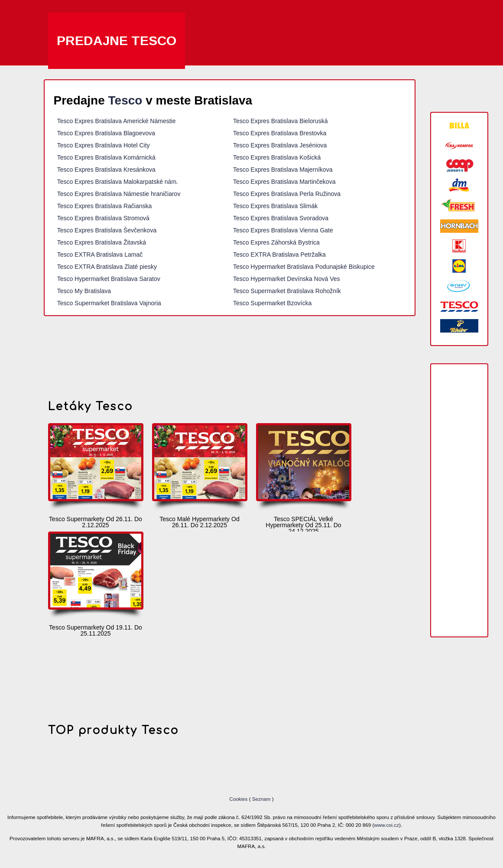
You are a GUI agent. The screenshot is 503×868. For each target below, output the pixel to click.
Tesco (125, 100)
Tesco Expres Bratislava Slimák (275, 206)
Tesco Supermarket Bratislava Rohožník (287, 291)
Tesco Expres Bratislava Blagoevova (106, 133)
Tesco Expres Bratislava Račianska (105, 206)
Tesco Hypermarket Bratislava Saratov (109, 279)
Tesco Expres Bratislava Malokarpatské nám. (118, 182)
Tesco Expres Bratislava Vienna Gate (283, 230)
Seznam (261, 799)
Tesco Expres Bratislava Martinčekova (284, 182)
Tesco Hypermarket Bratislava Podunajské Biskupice (304, 267)
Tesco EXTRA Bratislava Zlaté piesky (107, 267)
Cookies (239, 799)
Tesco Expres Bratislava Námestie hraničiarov (119, 194)
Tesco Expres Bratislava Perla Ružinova (287, 194)
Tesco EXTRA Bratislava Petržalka (279, 255)
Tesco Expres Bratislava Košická (277, 157)
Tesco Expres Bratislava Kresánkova (106, 170)
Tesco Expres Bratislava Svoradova (281, 218)
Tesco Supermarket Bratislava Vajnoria (109, 303)
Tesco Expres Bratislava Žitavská (102, 242)
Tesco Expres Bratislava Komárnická (106, 157)
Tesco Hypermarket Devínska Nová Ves (287, 279)
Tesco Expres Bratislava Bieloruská (281, 121)
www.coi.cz (386, 825)
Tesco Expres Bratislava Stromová (103, 218)
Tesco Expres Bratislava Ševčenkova (107, 230)
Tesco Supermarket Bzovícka (272, 303)
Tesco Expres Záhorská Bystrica (276, 242)
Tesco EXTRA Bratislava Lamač (100, 255)
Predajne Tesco (117, 41)
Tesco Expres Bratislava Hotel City (104, 145)
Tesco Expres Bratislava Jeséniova (280, 145)
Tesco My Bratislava (84, 291)
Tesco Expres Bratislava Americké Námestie (117, 121)
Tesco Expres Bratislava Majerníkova (283, 170)
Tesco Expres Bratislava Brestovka (280, 133)
